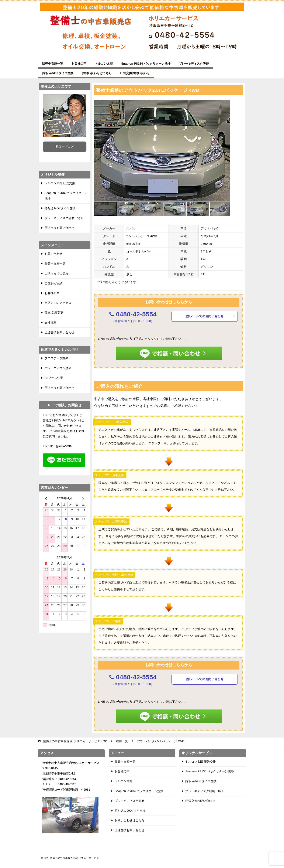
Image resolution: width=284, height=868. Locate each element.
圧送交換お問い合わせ (135, 73)
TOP (75, 741)
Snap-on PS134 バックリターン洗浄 (146, 64)
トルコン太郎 (104, 64)
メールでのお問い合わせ (210, 316)
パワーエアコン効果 (58, 368)
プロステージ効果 (56, 358)
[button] (226, 103)
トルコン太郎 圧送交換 (60, 183)
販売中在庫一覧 (53, 64)
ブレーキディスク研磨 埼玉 (64, 218)
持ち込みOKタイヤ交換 (58, 73)
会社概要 (51, 323)
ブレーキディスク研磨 (194, 64)
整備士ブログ (65, 147)
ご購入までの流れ (56, 273)
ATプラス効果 (54, 378)
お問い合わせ (53, 254)
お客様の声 (79, 64)
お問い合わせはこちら (97, 73)
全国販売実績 (53, 283)
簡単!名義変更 (54, 313)
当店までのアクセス (58, 303)
